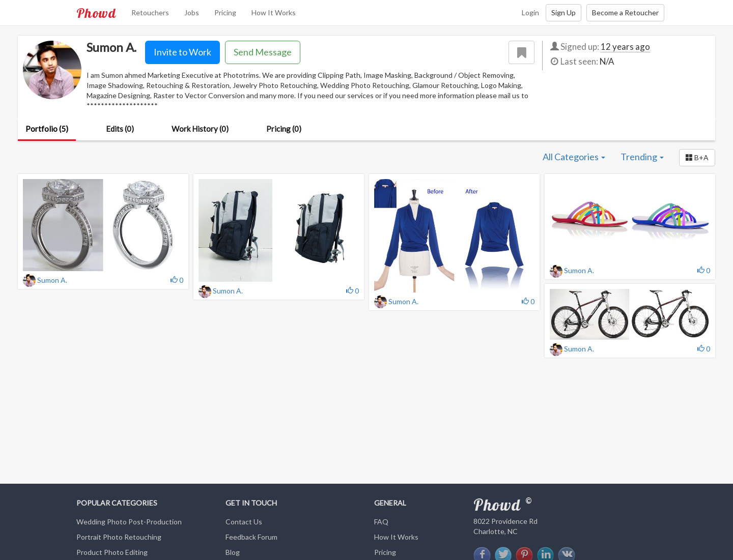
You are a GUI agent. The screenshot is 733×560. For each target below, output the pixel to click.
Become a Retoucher (625, 12)
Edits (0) (120, 129)
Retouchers (150, 12)
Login (530, 12)
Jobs (192, 12)
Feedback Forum (251, 537)
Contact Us (244, 522)
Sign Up (563, 12)
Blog (233, 552)
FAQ (381, 522)
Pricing (225, 12)
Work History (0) (200, 129)
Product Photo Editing (112, 552)
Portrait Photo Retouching (119, 537)
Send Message (263, 52)
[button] (697, 158)
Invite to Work (182, 52)
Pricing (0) (284, 129)
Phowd (96, 13)
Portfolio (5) (47, 129)
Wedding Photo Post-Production (129, 522)
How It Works (274, 12)
